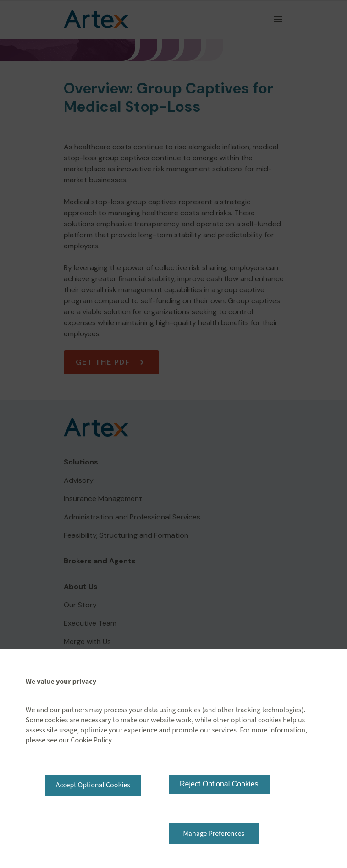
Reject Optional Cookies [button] (219, 784)
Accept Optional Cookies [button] (93, 785)
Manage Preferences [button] (214, 834)
